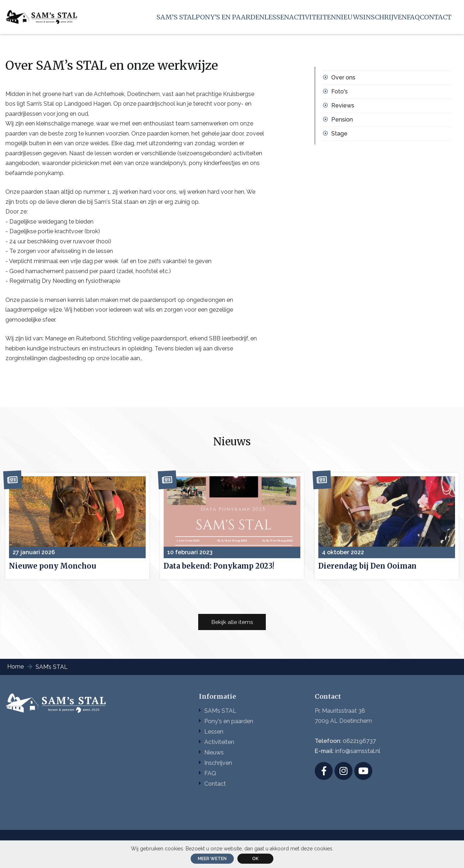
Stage (339, 136)
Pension (342, 122)
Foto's (340, 94)
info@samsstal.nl (358, 762)
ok (255, 859)
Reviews (343, 108)
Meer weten (212, 859)
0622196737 (359, 752)
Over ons (343, 80)
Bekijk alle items (232, 632)
